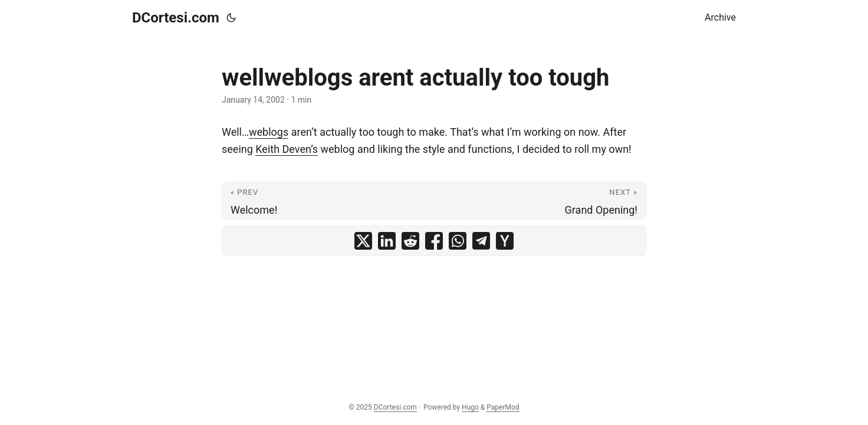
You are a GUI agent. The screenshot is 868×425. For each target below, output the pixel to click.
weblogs (269, 132)
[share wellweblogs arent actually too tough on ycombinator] (505, 241)
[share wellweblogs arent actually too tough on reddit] (410, 241)
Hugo (470, 407)
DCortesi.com (176, 18)
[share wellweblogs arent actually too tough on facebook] (434, 241)
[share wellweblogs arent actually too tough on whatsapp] (458, 241)
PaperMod (503, 407)
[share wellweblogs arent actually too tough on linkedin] (387, 241)
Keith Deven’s (287, 149)
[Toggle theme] (231, 18)
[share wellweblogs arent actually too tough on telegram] (481, 241)
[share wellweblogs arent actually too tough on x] (363, 241)
